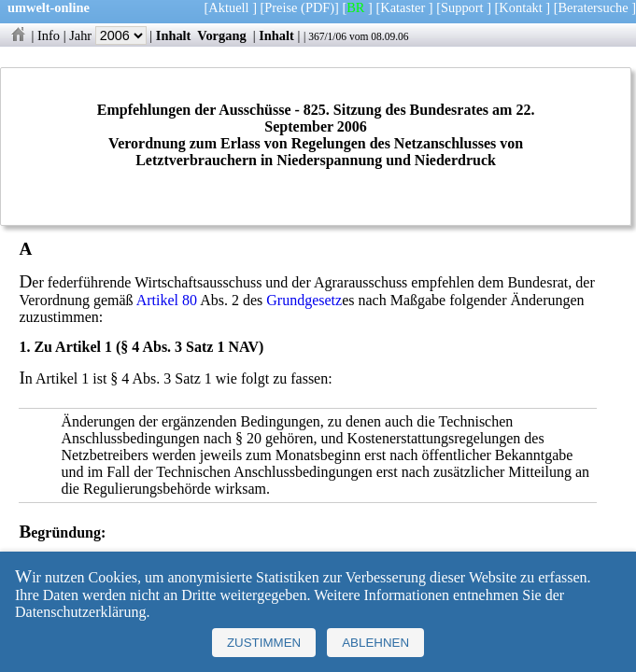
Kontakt (520, 7)
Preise (281, 7)
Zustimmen (264, 643)
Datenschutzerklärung (80, 612)
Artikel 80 (167, 300)
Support (462, 7)
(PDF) (318, 7)
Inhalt (174, 35)
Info (49, 35)
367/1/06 (327, 36)
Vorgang (222, 35)
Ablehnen (375, 643)
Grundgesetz (304, 300)
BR (355, 7)
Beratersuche (594, 7)
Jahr (108, 35)
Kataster (403, 7)
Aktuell (228, 7)
